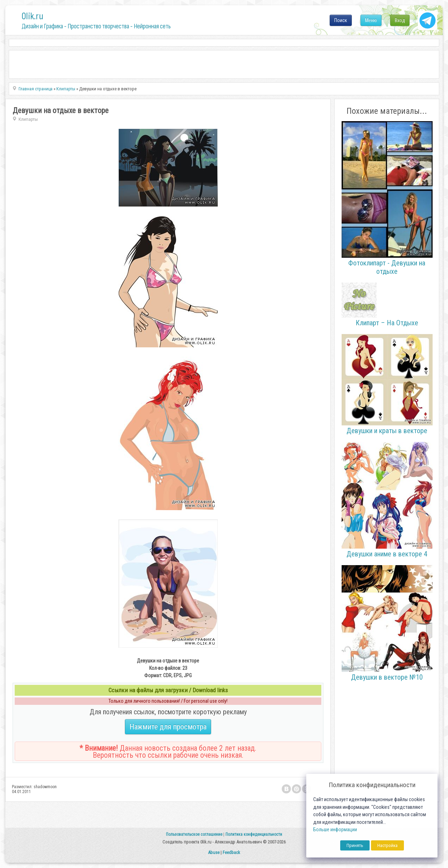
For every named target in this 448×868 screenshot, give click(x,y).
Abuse (214, 852)
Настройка (387, 845)
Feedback (231, 852)
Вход (400, 20)
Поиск (341, 20)
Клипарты (28, 119)
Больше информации (335, 830)
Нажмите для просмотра (168, 727)
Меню (371, 20)
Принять (355, 845)
